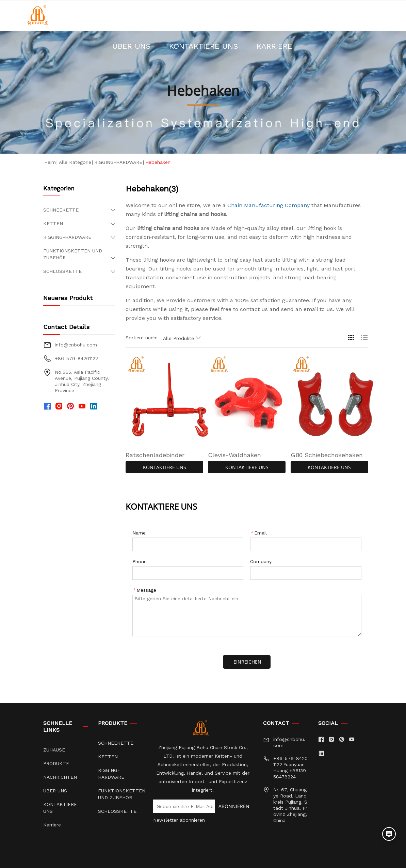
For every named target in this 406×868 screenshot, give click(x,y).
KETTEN (53, 223)
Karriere (247, 46)
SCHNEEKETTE (61, 210)
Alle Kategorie (75, 162)
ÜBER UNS (295, 15)
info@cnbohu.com (76, 345)
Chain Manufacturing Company (269, 205)
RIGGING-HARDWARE (118, 162)
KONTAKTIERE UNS (176, 46)
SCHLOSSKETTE (62, 271)
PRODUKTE (166, 15)
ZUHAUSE (109, 15)
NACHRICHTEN (231, 15)
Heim (50, 162)
